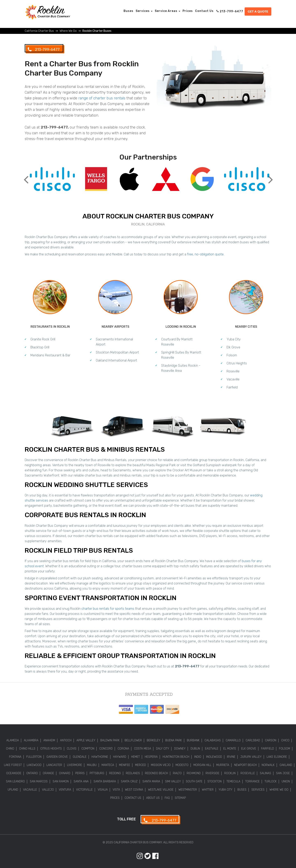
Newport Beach (245, 765)
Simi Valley (173, 781)
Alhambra (31, 740)
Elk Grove (233, 347)
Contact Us (204, 11)
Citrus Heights (237, 363)
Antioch (66, 740)
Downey (180, 749)
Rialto (177, 773)
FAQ (167, 798)
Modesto (182, 765)
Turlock (271, 781)
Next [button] (270, 176)
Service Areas (168, 11)
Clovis (72, 749)
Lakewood (34, 765)
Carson (271, 740)
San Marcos (39, 781)
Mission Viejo (161, 765)
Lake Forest (13, 765)
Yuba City (234, 339)
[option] (52, 180)
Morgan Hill (202, 765)
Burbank (193, 740)
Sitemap (180, 798)
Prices (188, 11)
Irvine (231, 757)
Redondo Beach (156, 773)
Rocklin (230, 773)
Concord (106, 749)
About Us (153, 798)
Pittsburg (97, 773)
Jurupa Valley (251, 757)
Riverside (212, 773)
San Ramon (61, 781)
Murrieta (223, 765)
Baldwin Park (110, 740)
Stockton (214, 781)
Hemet (135, 757)
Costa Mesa (143, 749)
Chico (285, 740)
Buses (128, 11)
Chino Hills (27, 749)
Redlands (133, 773)
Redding (115, 773)
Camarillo (233, 740)
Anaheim (49, 740)
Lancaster (54, 765)
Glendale (80, 757)
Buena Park (174, 740)
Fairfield (232, 387)
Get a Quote (258, 11)
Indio (198, 757)
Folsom (232, 355)
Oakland (286, 765)
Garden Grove (57, 757)
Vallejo (48, 790)
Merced (140, 765)
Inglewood (214, 757)
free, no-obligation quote (205, 254)
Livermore (75, 765)
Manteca (108, 765)
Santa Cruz (129, 781)
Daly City (163, 749)
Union (286, 781)
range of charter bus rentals (102, 98)
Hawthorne (100, 757)
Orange (48, 773)
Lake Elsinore (277, 757)
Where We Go (279, 790)
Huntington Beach (176, 757)
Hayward (120, 757)
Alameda (13, 740)
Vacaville (233, 379)
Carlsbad (253, 740)
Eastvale (212, 749)
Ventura (65, 790)
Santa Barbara (105, 781)
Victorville (84, 790)
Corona (123, 749)
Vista (116, 790)
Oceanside (14, 773)
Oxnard (65, 773)
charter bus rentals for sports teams (108, 609)
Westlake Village (161, 790)
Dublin (195, 749)
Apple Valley (86, 740)
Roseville (233, 371)
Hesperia (151, 757)
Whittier (208, 790)
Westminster (188, 790)
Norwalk (268, 765)
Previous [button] (26, 176)
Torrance (252, 781)
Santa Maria (151, 781)
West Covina (134, 790)
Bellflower (133, 740)
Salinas (265, 773)
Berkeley (154, 740)
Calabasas (213, 740)
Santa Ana (81, 781)
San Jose (283, 773)
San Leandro (15, 781)
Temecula (233, 781)
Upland (13, 790)
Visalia (103, 790)
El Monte (230, 749)
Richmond (194, 773)
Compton (88, 749)
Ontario (32, 773)
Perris (80, 773)
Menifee (125, 765)
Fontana (15, 757)
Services (144, 11)
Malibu (92, 765)
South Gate (194, 781)
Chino (10, 749)
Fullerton (34, 757)
